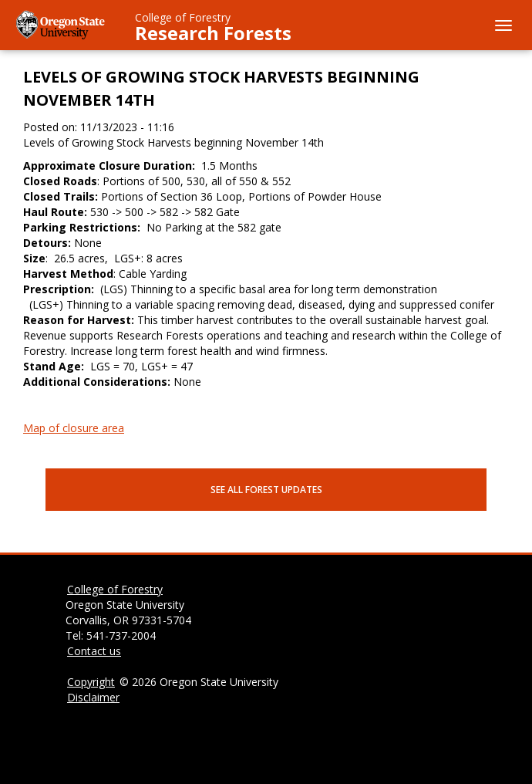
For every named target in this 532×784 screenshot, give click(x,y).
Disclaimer (93, 697)
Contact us (94, 651)
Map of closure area (74, 428)
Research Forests (213, 33)
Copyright (91, 682)
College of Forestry (183, 17)
